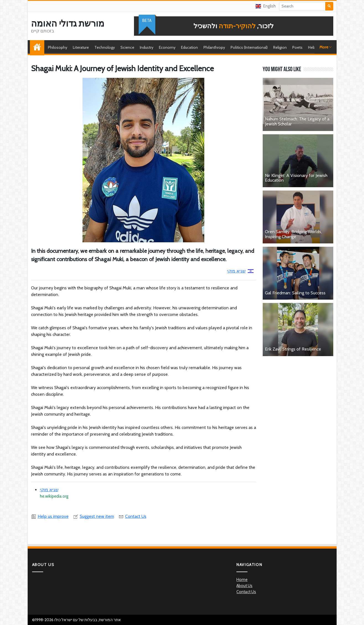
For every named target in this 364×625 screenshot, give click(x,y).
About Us (244, 586)
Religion (280, 47)
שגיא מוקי (240, 271)
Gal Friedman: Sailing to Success (295, 293)
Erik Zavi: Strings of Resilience (293, 349)
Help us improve (50, 516)
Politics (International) (249, 47)
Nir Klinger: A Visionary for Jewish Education (296, 178)
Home (38, 47)
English (266, 6)
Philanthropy (214, 47)
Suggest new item (94, 516)
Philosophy (58, 47)
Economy (167, 47)
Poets (297, 47)
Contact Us (132, 516)
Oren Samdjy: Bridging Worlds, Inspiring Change (293, 234)
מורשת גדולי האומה (68, 24)
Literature (81, 47)
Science (127, 47)
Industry (147, 47)
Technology (105, 47)
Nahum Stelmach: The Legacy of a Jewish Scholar (297, 121)
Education (189, 47)
